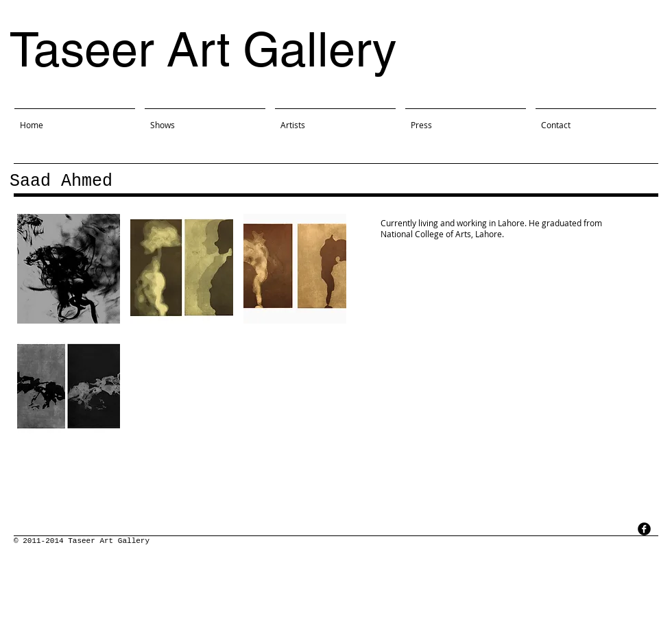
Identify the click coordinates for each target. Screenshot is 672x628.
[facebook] (644, 529)
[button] (69, 269)
